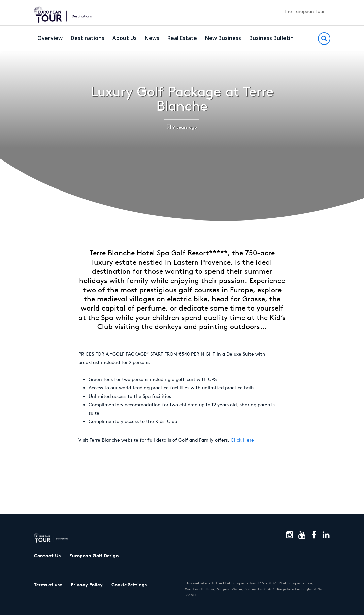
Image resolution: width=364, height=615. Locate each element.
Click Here (242, 440)
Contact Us (47, 556)
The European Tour (304, 11)
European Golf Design (94, 556)
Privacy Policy (87, 585)
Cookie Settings (129, 585)
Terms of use (48, 585)
